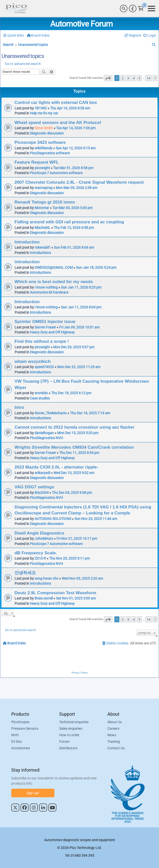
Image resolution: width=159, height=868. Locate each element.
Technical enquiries (74, 722)
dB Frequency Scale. (36, 553)
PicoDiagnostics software (50, 153)
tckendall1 (43, 247)
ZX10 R (40, 558)
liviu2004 (42, 493)
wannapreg (44, 188)
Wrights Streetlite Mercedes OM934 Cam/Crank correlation (74, 447)
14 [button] (149, 78)
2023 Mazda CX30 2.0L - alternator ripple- (56, 467)
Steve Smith (44, 128)
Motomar (42, 208)
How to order (69, 735)
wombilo (41, 393)
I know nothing (46, 287)
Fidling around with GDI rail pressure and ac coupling (69, 222)
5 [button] (139, 78)
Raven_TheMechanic (51, 413)
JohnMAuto (44, 539)
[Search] (124, 9)
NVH (15, 735)
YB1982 (41, 108)
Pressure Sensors (25, 728)
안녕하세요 (25, 573)
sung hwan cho (47, 578)
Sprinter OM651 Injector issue (45, 321)
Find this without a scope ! (42, 341)
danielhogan (44, 433)
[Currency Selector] (133, 9)
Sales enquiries (71, 728)
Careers (113, 728)
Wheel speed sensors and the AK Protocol (58, 122)
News (112, 735)
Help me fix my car (44, 113)
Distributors (68, 748)
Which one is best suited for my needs (54, 282)
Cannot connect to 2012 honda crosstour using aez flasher (74, 427)
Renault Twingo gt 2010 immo (45, 202)
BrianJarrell (44, 598)
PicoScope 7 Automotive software (56, 173)
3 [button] (128, 78)
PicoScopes (20, 722)
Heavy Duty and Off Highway (52, 332)
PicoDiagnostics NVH (46, 438)
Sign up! (33, 793)
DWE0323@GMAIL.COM (54, 268)
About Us (114, 722)
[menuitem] (150, 36)
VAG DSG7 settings (34, 487)
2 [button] (123, 78)
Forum (64, 742)
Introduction (27, 242)
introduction (27, 262)
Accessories (21, 748)
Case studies (40, 398)
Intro (19, 407)
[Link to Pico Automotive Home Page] (16, 9)
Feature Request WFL (37, 162)
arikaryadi (42, 473)
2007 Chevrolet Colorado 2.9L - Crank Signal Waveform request (79, 182)
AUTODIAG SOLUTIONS (53, 519)
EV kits (17, 742)
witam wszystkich (33, 361)
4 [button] (134, 78)
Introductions (40, 253)
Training (114, 742)
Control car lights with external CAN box (56, 102)
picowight (42, 168)
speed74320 (44, 367)
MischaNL (43, 228)
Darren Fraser (45, 327)
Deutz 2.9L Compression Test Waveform (55, 593)
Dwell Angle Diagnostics (39, 533)
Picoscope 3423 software (40, 142)
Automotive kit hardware (49, 292)
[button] (108, 78)
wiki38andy (44, 148)
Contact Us (116, 748)
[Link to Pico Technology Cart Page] (141, 9)
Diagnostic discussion (47, 133)
